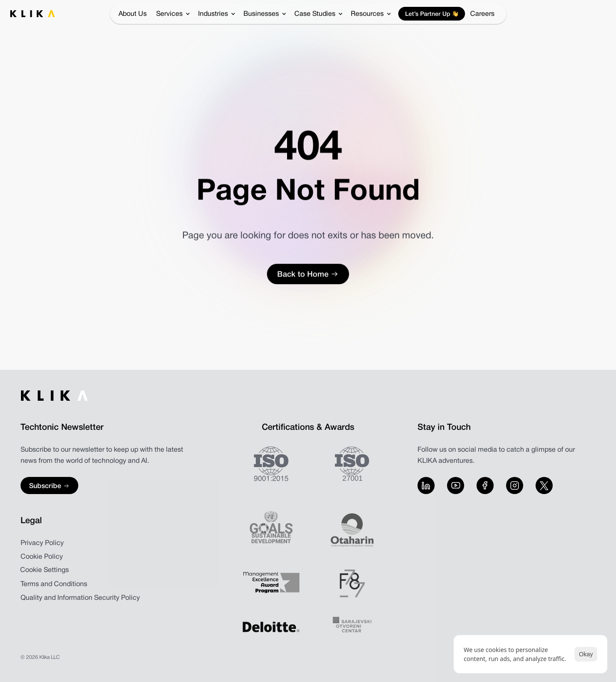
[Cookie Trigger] (44, 570)
